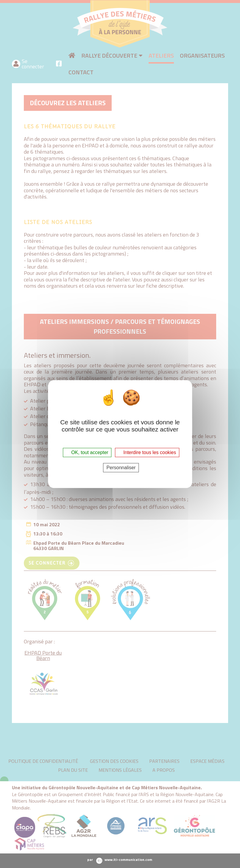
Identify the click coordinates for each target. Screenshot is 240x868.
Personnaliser (121, 468)
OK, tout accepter (87, 452)
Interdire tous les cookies (147, 452)
